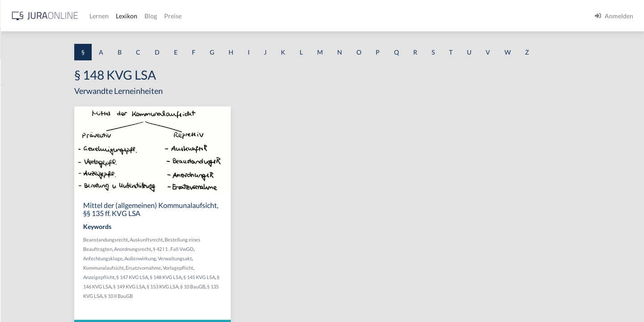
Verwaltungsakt (250, 258)
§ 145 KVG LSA (275, 277)
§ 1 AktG (19, 95)
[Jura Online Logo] (187, 16)
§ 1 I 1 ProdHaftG (31, 196)
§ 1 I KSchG (23, 276)
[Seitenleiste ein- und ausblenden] (129, 14)
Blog (293, 16)
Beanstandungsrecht (181, 239)
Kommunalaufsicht (179, 268)
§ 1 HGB (19, 155)
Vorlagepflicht (254, 268)
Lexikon (269, 16)
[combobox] (72, 43)
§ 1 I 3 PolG (23, 256)
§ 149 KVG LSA (208, 286)
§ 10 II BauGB (203, 296)
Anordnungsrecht (208, 249)
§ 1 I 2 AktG (23, 216)
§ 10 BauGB (272, 286)
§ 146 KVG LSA (175, 286)
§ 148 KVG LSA (241, 277)
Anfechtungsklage (178, 258)
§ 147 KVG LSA (208, 277)
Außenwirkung (216, 258)
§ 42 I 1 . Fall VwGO (249, 249)
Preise (315, 16)
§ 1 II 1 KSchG (26, 296)
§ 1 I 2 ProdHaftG (31, 236)
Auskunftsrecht (222, 239)
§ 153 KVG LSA (242, 286)
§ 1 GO (17, 135)
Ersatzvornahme (219, 268)
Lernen (241, 16)
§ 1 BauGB (21, 115)
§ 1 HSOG (21, 176)
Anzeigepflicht (174, 277)
